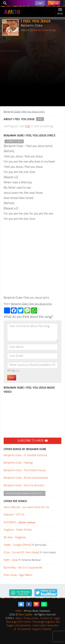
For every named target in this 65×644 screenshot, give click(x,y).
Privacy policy (31, 618)
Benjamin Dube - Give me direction (24, 485)
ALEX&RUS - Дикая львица (19, 522)
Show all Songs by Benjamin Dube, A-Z (25, 493)
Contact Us (46, 618)
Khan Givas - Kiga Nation (18, 575)
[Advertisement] (32, 72)
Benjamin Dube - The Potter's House (25, 470)
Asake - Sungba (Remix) (18, 545)
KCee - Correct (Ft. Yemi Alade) (22, 552)
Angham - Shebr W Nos (18, 530)
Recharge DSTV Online (19, 622)
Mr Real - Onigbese (15, 537)
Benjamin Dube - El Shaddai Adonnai (25, 455)
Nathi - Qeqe (11, 560)
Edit (40, 119)
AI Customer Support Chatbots (34, 629)
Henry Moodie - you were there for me (26, 507)
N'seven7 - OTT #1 (14, 515)
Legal (57, 618)
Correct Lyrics (14, 141)
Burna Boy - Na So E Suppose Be (23, 568)
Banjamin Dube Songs (43, 30)
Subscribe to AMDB (33, 441)
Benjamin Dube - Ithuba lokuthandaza (26, 478)
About (19, 618)
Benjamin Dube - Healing (18, 463)
